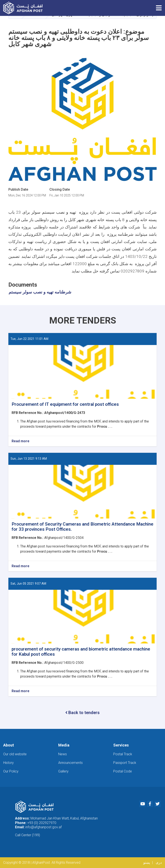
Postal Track (123, 754)
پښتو (147, 863)
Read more (21, 441)
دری (159, 863)
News (63, 754)
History (8, 763)
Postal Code (123, 771)
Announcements (70, 763)
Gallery (63, 771)
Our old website (15, 754)
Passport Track (125, 763)
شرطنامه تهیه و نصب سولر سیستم (40, 292)
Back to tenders (82, 713)
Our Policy (11, 771)
